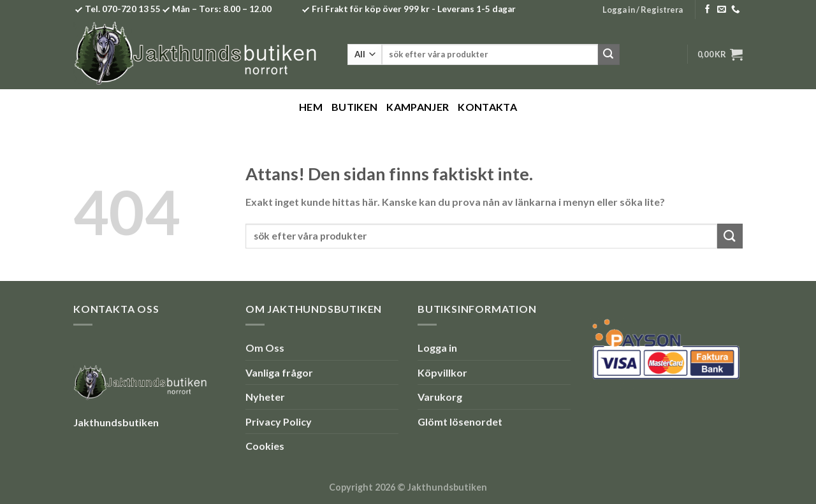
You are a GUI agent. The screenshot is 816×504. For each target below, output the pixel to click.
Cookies (265, 446)
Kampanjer (418, 107)
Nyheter (265, 397)
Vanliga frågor (279, 372)
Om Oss (265, 348)
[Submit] (609, 55)
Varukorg (440, 397)
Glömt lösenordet (460, 421)
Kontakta (487, 107)
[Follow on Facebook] (708, 10)
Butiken (354, 107)
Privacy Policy (279, 421)
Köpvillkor (442, 372)
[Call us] (736, 10)
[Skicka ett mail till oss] (722, 10)
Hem (311, 107)
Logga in (437, 348)
